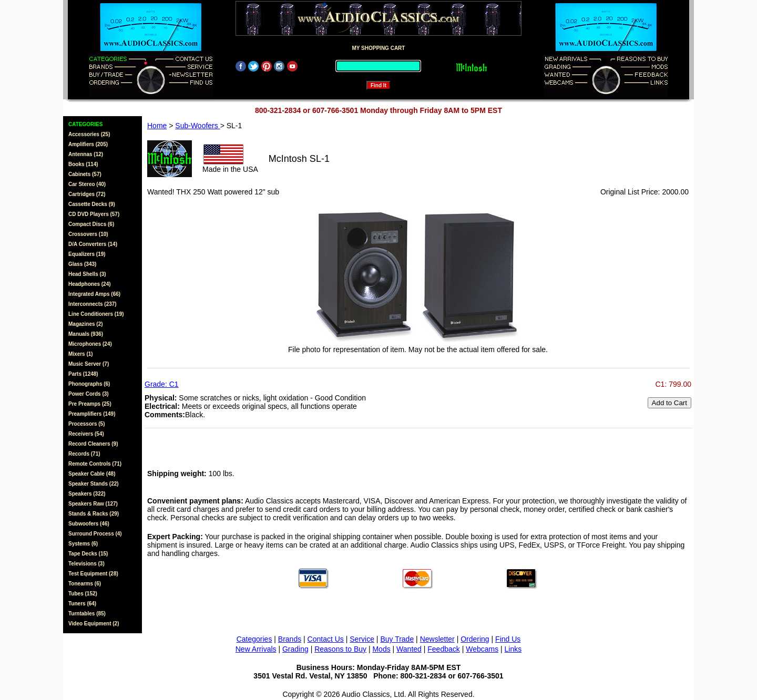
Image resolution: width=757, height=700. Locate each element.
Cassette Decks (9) (92, 204)
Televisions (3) (86, 564)
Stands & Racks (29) (94, 514)
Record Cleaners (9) (93, 444)
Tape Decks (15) (88, 554)
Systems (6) (83, 544)
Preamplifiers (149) (92, 414)
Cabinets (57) (85, 174)
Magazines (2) (86, 324)
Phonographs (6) (89, 384)
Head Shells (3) (87, 274)
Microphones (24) (90, 344)
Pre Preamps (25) (90, 404)
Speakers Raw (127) (93, 504)
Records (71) (84, 454)
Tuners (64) (82, 604)
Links (513, 649)
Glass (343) (82, 264)
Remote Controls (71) (95, 464)
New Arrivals (256, 649)
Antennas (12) (86, 154)
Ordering (475, 639)
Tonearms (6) (85, 584)
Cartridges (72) (87, 194)
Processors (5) (86, 424)
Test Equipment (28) (93, 574)
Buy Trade (397, 639)
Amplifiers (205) (88, 144)
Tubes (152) (83, 594)
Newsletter (437, 639)
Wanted (409, 649)
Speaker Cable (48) (92, 474)
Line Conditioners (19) (96, 314)
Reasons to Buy (340, 649)
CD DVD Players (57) (94, 214)
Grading (295, 649)
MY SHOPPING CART (379, 48)
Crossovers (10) (88, 234)
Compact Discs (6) (91, 224)
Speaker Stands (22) (94, 484)
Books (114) (83, 164)
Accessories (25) (89, 134)
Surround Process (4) (95, 534)
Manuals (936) (86, 334)
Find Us (508, 639)
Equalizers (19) (87, 254)
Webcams (482, 649)
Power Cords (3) (89, 394)
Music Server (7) (89, 364)
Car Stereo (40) (87, 184)
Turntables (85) (87, 614)
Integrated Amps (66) (94, 294)
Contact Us (326, 639)
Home (157, 126)
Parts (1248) (83, 374)
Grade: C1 (162, 384)
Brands (290, 639)
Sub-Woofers (197, 126)
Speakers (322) (87, 494)
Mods (381, 649)
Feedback (443, 649)
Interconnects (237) (93, 304)
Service (362, 639)
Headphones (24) (90, 284)
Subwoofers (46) (89, 524)
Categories (254, 639)
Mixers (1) (81, 354)
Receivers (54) (86, 434)
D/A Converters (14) (93, 244)
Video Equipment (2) (94, 624)
